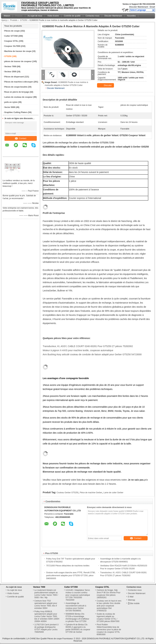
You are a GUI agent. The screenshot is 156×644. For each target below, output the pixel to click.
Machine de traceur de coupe (18, 51)
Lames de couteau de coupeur (18, 97)
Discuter (106, 85)
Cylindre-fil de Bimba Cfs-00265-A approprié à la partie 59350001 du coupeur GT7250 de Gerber (78, 628)
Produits (19, 16)
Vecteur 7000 (10, 67)
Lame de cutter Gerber (113, 493)
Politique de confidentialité (14, 639)
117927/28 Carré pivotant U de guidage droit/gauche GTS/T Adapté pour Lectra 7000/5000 (47, 628)
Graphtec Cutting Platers (16, 112)
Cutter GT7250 (11, 36)
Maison (7, 16)
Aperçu (4, 20)
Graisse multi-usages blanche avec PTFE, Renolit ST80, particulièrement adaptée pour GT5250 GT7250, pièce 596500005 (71, 576)
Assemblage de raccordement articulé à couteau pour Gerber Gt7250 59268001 (76, 607)
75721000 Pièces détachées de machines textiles (68, 566)
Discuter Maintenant (139, 7)
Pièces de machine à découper (19, 82)
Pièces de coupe (12, 31)
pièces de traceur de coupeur (18, 61)
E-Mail (131, 597)
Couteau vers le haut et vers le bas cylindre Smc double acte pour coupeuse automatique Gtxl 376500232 (109, 606)
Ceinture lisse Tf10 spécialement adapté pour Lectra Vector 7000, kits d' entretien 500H (46, 604)
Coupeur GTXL (11, 41)
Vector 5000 (10, 107)
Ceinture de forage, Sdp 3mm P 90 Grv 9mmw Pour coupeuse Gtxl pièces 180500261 (109, 594)
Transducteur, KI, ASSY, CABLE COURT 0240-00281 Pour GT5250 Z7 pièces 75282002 (88, 346)
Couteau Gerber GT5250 (68, 493)
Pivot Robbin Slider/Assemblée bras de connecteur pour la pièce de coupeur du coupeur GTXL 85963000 (109, 630)
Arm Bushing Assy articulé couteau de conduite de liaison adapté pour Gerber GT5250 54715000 (92, 354)
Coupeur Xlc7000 (12, 46)
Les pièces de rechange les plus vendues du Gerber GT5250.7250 (78, 143)
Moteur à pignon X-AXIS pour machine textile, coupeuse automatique (78, 350)
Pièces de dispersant (14, 77)
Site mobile (134, 603)
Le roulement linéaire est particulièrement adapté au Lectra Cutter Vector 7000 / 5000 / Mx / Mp (46, 594)
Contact (21, 138)
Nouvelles (131, 16)
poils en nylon (11, 102)
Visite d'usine (53, 16)
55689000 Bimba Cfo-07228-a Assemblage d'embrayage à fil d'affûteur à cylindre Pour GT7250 (77, 618)
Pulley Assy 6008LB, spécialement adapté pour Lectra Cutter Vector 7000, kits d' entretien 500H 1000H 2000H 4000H (47, 616)
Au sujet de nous (35, 16)
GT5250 (24, 20)
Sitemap (131, 600)
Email (152, 7)
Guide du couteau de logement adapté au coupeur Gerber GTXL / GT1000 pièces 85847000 (108, 618)
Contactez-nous (92, 16)
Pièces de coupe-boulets (16, 87)
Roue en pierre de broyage (17, 92)
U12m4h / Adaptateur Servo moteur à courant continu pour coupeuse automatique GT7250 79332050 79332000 (78, 595)
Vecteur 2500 (10, 72)
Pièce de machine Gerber (91, 493)
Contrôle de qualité (72, 16)
